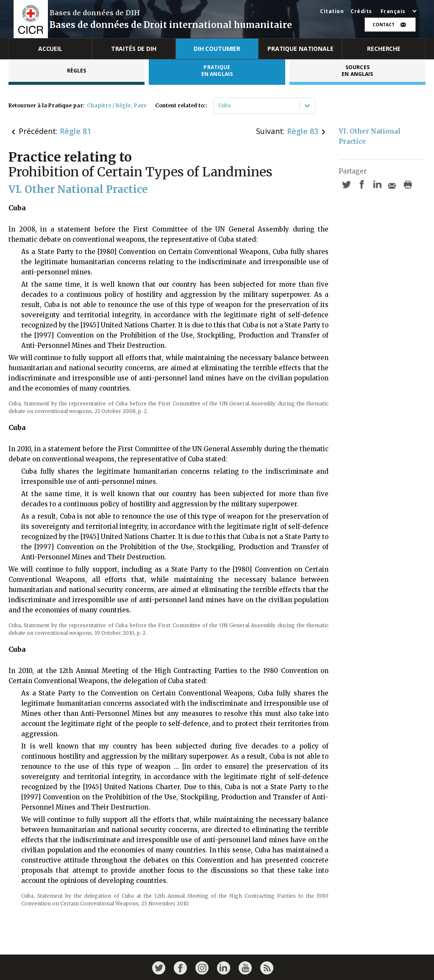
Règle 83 (303, 131)
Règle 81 (75, 131)
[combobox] (219, 106)
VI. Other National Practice (370, 136)
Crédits (361, 11)
